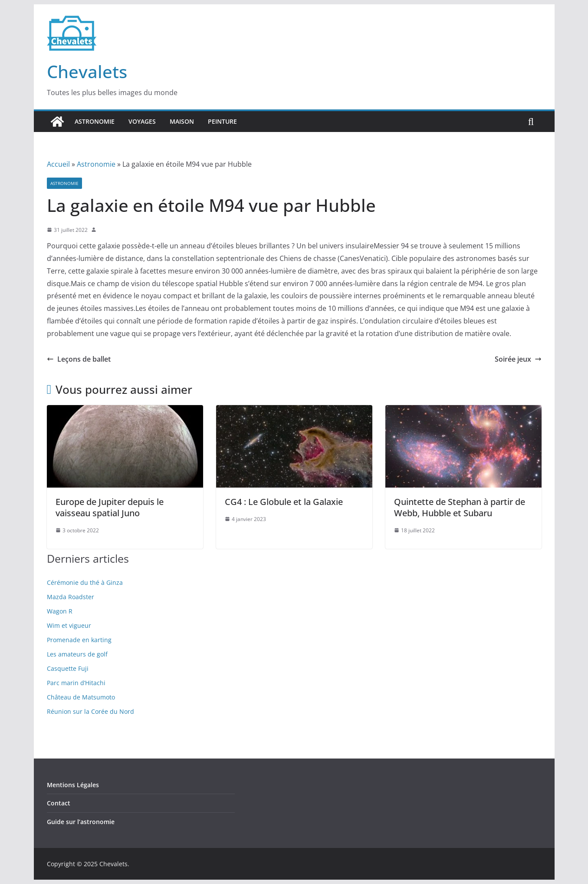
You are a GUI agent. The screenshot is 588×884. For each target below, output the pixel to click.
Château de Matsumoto (81, 697)
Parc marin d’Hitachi (76, 683)
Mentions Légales (73, 785)
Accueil (58, 164)
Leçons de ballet (79, 359)
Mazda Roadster (71, 597)
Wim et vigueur (69, 625)
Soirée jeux (518, 359)
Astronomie (95, 121)
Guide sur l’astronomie (81, 822)
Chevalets (87, 71)
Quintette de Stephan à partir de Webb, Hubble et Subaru (460, 507)
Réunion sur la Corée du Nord (90, 711)
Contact (59, 803)
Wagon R (60, 611)
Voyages (142, 121)
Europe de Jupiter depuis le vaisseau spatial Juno (110, 507)
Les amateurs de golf (77, 654)
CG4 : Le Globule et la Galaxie (284, 502)
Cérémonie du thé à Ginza (85, 582)
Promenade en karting (79, 640)
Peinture (222, 121)
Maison (182, 121)
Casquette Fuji (68, 668)
